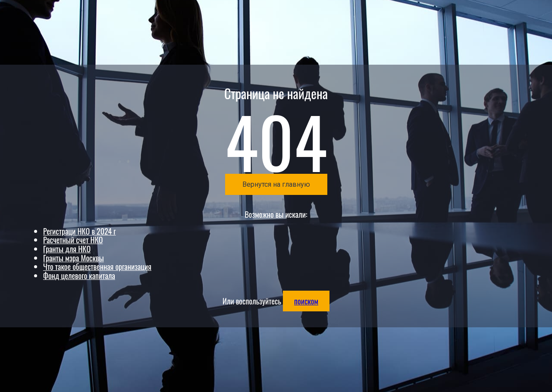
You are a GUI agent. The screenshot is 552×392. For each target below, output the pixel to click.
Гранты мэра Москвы (74, 258)
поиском (306, 301)
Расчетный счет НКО (73, 240)
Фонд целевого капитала (79, 276)
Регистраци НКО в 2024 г (79, 231)
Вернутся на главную (276, 184)
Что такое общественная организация (97, 267)
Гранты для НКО (67, 249)
